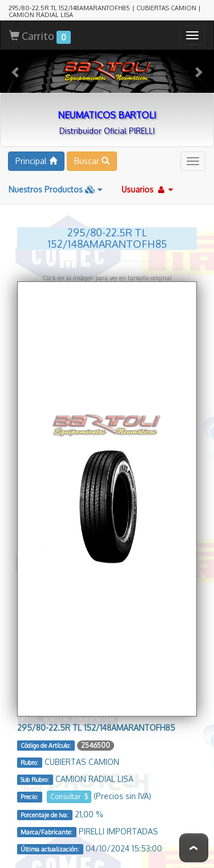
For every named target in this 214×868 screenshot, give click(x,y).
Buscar (92, 161)
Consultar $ (69, 797)
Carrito (40, 37)
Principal (36, 161)
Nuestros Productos (55, 189)
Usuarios (147, 189)
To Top (194, 848)
